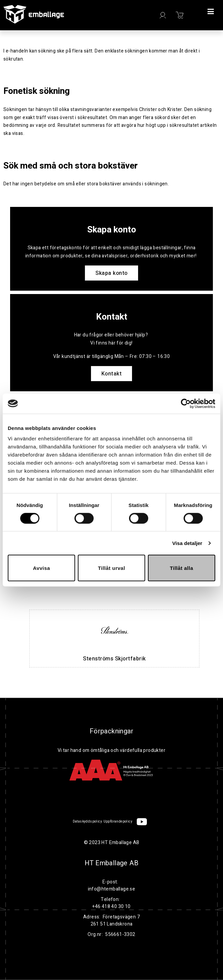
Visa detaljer (187, 543)
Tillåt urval (112, 568)
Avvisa (42, 568)
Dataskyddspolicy (87, 822)
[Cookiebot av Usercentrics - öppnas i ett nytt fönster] (186, 403)
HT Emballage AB (112, 863)
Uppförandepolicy (118, 822)
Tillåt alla (181, 568)
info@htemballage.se (112, 889)
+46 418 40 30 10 (111, 906)
